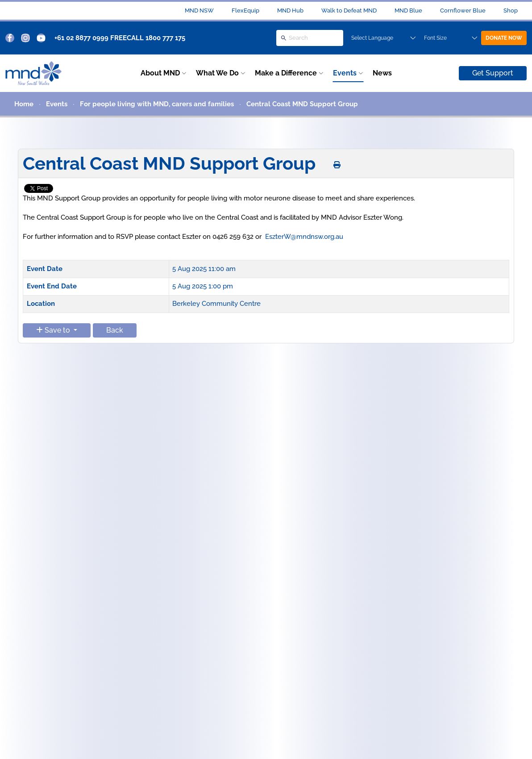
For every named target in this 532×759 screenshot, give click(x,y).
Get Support (493, 73)
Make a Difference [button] (286, 73)
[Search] (310, 38)
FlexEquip (245, 10)
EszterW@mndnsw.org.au (304, 237)
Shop (511, 10)
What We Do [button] (217, 73)
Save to (54, 330)
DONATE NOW (504, 38)
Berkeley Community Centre (216, 304)
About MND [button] (160, 73)
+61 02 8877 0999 (81, 38)
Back (115, 330)
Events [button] (345, 73)
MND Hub (290, 10)
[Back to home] (33, 73)
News (382, 73)
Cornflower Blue (463, 10)
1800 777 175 (165, 38)
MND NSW (199, 10)
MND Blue (408, 10)
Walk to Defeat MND (349, 10)
